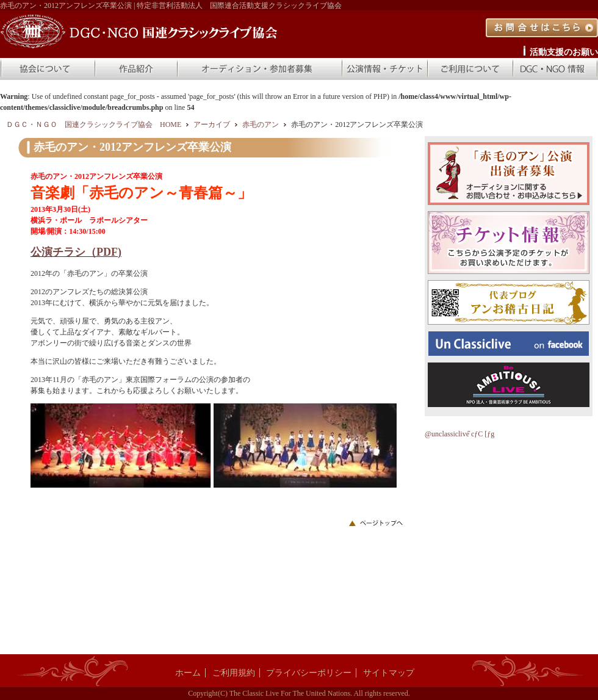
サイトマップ (389, 673)
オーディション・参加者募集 (259, 69)
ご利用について (470, 69)
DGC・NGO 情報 (555, 69)
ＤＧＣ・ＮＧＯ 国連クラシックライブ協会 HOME (94, 124)
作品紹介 (135, 69)
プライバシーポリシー (309, 673)
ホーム (188, 673)
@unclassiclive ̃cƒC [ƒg (459, 434)
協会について (47, 69)
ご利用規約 (234, 673)
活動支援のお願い (564, 52)
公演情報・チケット (384, 69)
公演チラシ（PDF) (76, 252)
